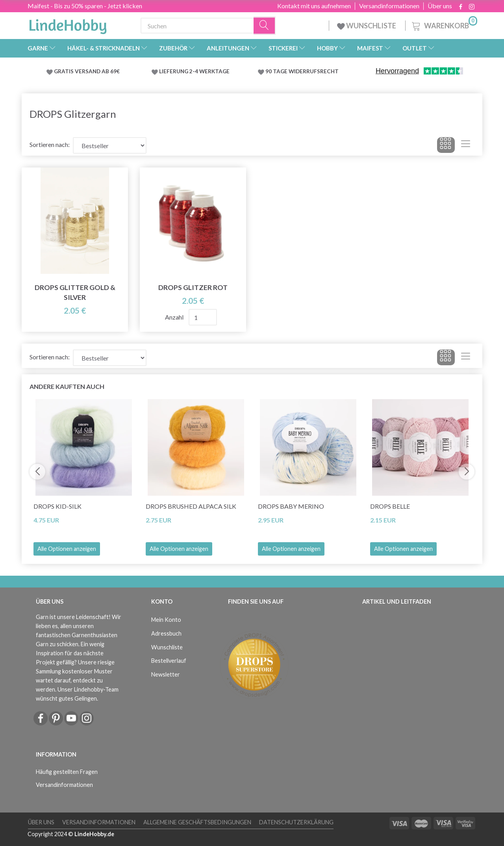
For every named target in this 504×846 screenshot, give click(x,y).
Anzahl (175, 317)
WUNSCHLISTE (367, 26)
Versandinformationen (389, 6)
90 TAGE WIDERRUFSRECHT (302, 71)
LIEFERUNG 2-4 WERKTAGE (194, 71)
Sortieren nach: (50, 144)
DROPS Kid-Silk (57, 506)
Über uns (440, 6)
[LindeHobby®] (68, 24)
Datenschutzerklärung (296, 822)
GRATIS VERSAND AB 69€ (87, 71)
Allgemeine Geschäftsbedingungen (197, 822)
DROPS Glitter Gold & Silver (75, 292)
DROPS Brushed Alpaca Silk (191, 506)
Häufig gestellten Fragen (67, 772)
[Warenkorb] (444, 25)
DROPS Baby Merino (291, 506)
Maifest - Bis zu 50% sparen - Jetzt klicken (85, 6)
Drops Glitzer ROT (193, 287)
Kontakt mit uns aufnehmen (314, 6)
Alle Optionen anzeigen (67, 549)
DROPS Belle (390, 506)
